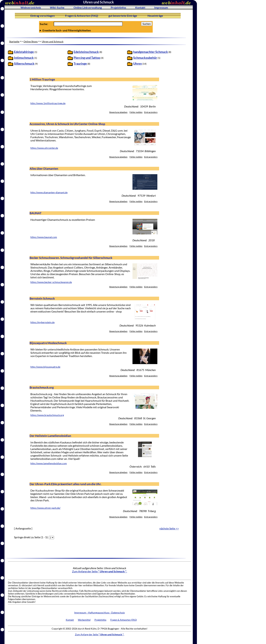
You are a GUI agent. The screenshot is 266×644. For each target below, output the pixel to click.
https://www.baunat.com (44, 237)
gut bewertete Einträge (123, 16)
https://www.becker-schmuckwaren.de (51, 282)
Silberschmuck (24, 64)
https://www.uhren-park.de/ (45, 508)
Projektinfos (118, 8)
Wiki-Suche (57, 8)
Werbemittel (84, 620)
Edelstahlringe (24, 52)
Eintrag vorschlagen (43, 16)
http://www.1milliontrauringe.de (48, 103)
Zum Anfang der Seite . (99, 571)
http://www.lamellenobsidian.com (49, 463)
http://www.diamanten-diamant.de (49, 192)
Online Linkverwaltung (88, 8)
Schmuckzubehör (145, 58)
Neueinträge (155, 16)
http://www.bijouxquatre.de (45, 367)
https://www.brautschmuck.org (47, 415)
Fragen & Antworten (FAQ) (82, 16)
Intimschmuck (24, 58)
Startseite (14, 41)
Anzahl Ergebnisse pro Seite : (96, 30)
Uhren (137, 64)
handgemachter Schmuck (151, 52)
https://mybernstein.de (42, 322)
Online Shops (31, 41)
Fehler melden (136, 112)
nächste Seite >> (169, 528)
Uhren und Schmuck (53, 41)
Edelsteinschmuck (86, 52)
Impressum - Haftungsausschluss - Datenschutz (99, 613)
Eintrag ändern (151, 112)
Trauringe (80, 64)
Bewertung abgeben (118, 112)
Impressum (161, 8)
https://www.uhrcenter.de (44, 148)
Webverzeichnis (31, 8)
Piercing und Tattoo (87, 58)
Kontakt (140, 8)
